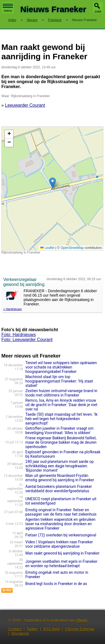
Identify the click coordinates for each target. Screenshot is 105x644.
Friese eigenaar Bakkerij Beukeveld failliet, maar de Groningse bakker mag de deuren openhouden (61, 442)
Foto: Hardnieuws (19, 335)
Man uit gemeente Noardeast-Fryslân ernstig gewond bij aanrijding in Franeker (60, 478)
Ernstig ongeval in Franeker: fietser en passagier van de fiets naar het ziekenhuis (62, 512)
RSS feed (52, 629)
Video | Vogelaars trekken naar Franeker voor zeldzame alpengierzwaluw (59, 544)
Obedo (81, 620)
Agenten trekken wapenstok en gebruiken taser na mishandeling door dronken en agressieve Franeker (61, 524)
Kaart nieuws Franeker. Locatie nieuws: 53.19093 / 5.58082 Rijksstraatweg (52, 189)
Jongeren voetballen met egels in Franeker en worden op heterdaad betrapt (62, 564)
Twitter (32, 629)
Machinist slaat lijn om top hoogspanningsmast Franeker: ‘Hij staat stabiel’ (59, 381)
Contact (15, 629)
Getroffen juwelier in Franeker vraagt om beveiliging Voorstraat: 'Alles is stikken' (59, 431)
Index (12, 20)
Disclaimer (20, 634)
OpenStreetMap (72, 248)
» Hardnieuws (12, 309)
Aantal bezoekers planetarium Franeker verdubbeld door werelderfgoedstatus (59, 489)
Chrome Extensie (80, 629)
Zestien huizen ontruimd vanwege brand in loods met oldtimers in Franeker (62, 393)
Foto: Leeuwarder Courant (27, 340)
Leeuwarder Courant (25, 105)
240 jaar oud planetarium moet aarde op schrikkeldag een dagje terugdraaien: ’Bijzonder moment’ (60, 466)
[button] (52, 183)
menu (8, 8)
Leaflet (47, 248)
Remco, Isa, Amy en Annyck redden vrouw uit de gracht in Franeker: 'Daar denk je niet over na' (62, 405)
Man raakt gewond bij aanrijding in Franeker (63, 553)
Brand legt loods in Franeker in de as (56, 584)
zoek (98, 12)
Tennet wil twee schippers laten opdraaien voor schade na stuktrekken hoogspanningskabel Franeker (61, 367)
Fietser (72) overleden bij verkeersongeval (61, 535)
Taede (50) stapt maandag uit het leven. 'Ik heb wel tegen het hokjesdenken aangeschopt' (62, 419)
